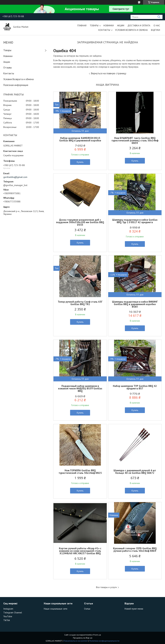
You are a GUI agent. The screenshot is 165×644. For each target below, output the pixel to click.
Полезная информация (16, 85)
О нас (157, 25)
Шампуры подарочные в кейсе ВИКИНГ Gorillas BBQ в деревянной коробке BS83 (135, 304)
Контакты (104, 30)
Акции (121, 25)
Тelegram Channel (13, 613)
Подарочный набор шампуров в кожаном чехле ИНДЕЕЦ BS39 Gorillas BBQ (80, 388)
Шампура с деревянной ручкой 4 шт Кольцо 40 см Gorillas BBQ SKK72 (135, 472)
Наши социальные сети (56, 609)
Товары (94, 25)
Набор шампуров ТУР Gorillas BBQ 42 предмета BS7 (135, 387)
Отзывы (7, 68)
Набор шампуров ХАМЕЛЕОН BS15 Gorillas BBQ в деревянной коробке (80, 139)
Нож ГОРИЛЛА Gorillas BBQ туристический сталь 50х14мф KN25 (80, 472)
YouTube (8, 616)
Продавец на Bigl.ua (83, 638)
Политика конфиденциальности (104, 641)
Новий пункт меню (134, 609)
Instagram (8, 609)
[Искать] (159, 17)
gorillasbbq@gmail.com (15, 177)
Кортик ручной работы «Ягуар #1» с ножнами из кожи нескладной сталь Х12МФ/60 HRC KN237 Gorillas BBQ (80, 551)
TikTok (7, 620)
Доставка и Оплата (139, 25)
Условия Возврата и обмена (18, 79)
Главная (82, 25)
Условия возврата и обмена (131, 30)
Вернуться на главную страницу (109, 73)
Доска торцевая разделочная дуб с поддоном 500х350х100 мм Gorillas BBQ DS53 (80, 222)
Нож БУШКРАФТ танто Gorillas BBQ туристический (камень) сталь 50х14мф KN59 (135, 140)
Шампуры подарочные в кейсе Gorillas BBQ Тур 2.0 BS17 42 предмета (135, 221)
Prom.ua (97, 635)
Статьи (87, 609)
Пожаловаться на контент (76, 641)
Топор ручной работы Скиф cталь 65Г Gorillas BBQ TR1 (80, 303)
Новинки (109, 25)
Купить (80, 162)
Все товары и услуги (106, 587)
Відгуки (156, 30)
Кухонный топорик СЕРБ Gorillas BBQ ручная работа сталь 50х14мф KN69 (135, 550)
